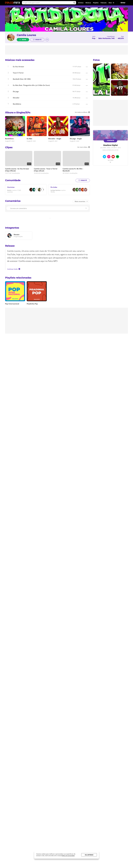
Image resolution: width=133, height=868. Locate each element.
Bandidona (17, 104)
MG (113, 38)
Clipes (9, 147)
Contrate (111, 140)
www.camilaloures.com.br (111, 150)
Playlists (96, 3)
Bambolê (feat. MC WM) (22, 79)
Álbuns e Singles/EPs (18, 113)
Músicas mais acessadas (20, 60)
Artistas (81, 3)
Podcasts (104, 3)
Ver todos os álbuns (82, 112)
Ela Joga (16, 92)
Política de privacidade (68, 856)
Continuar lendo (14, 269)
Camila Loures (26, 35)
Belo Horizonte (104, 38)
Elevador (16, 98)
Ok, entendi (89, 855)
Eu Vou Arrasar (18, 67)
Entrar (123, 3)
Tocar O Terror (18, 73)
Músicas (88, 3)
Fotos (96, 60)
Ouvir (24, 40)
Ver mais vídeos (84, 147)
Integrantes (12, 228)
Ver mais (111, 160)
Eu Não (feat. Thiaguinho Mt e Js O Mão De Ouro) (31, 85)
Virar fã (37, 40)
